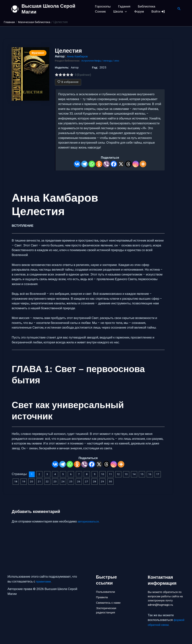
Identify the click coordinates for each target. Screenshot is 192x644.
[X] (121, 164)
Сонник (165, 6)
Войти (138, 12)
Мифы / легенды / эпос (109, 61)
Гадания (123, 6)
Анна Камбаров (78, 56)
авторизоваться (89, 521)
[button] (106, 12)
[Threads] (128, 164)
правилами (44, 575)
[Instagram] (136, 164)
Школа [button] (102, 12)
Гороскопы (103, 6)
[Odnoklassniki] (99, 164)
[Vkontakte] (77, 164)
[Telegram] (84, 164)
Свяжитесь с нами (109, 597)
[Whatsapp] (92, 164)
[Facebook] (114, 164)
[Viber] (106, 164)
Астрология (88, 61)
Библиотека (144, 6)
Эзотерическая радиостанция (107, 606)
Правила (102, 591)
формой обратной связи (165, 625)
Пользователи (106, 584)
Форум (120, 12)
